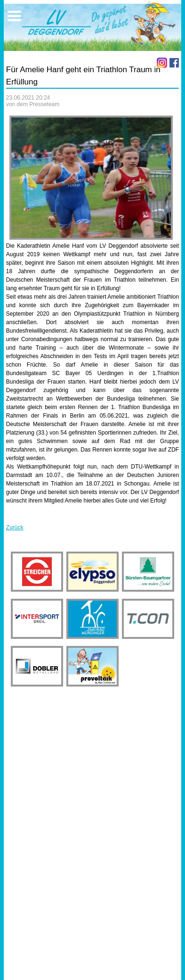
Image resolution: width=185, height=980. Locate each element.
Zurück (15, 528)
